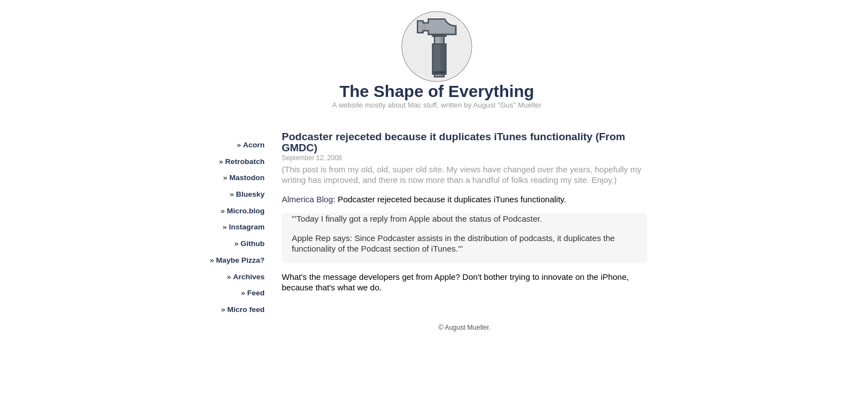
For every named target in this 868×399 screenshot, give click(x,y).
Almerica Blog (308, 199)
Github (253, 244)
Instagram (247, 227)
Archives (249, 277)
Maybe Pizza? (240, 260)
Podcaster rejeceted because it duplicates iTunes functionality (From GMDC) (453, 142)
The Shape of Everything (437, 91)
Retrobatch (245, 162)
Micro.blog (246, 211)
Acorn (254, 145)
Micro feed (246, 310)
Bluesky (250, 194)
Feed (256, 293)
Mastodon (247, 178)
